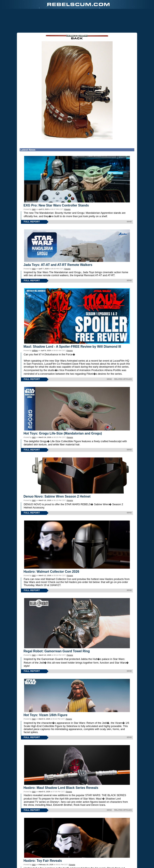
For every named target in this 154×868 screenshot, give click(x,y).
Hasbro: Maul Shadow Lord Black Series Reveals (61, 788)
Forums (67, 209)
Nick (34, 209)
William (35, 351)
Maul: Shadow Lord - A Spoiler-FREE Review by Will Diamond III (72, 347)
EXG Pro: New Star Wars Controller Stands (56, 205)
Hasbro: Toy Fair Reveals (43, 861)
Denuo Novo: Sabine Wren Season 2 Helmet (57, 496)
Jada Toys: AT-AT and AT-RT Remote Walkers (58, 265)
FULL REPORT (32, 222)
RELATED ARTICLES (123, 379)
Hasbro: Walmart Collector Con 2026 (51, 572)
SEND (129, 222)
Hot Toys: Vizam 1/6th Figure (45, 715)
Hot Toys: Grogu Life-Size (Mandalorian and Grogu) (63, 433)
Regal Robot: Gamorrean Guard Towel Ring (57, 651)
